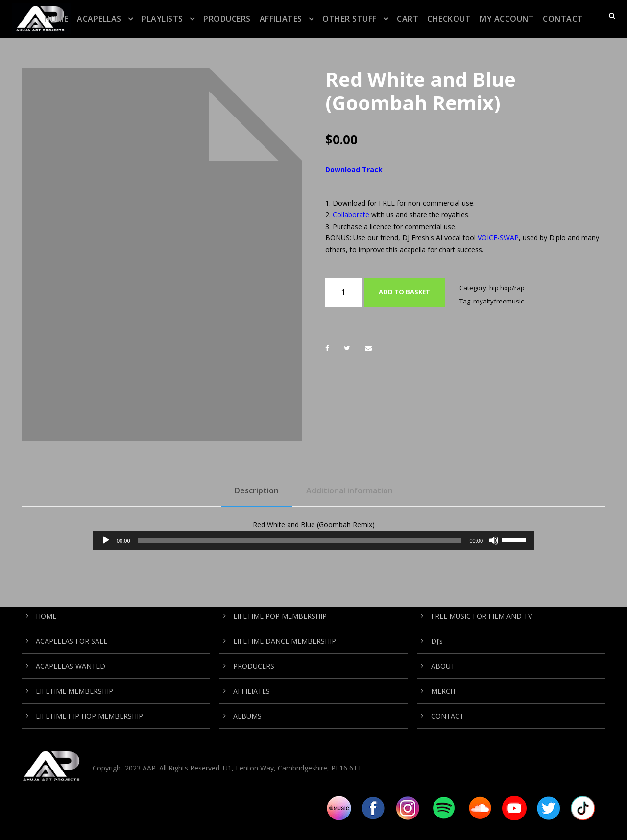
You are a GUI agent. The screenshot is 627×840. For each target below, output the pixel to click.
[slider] (300, 540)
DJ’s (437, 641)
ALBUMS (247, 716)
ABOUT (443, 666)
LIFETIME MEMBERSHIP (74, 691)
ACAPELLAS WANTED (71, 666)
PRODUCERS (227, 19)
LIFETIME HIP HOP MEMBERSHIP (89, 716)
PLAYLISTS (162, 19)
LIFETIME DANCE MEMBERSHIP (285, 641)
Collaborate (351, 215)
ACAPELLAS (99, 19)
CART (408, 19)
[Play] (106, 540)
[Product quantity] (344, 292)
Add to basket (404, 292)
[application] (313, 540)
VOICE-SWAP (498, 238)
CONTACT (563, 19)
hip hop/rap (507, 288)
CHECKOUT (449, 19)
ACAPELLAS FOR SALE (72, 641)
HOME (56, 19)
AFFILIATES (281, 19)
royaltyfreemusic (498, 301)
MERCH (443, 691)
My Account (507, 19)
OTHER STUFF (350, 19)
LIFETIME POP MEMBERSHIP (280, 616)
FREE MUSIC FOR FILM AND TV (482, 616)
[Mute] (494, 540)
